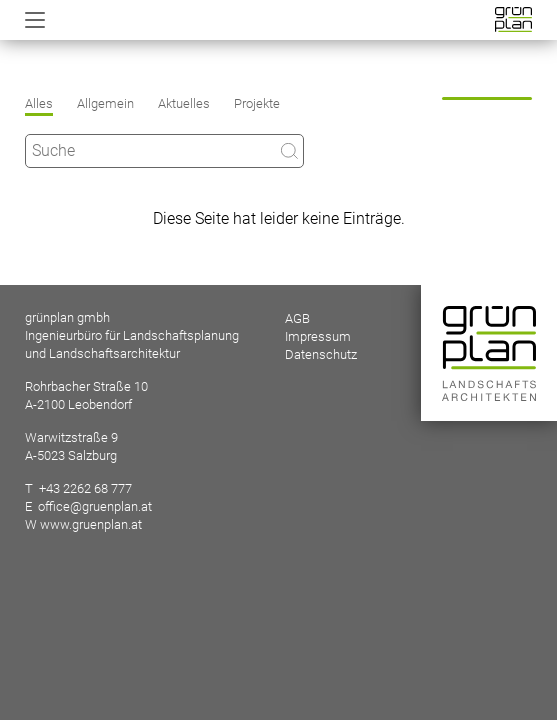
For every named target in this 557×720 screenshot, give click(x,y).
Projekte (257, 103)
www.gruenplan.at (91, 524)
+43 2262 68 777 (85, 488)
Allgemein (105, 103)
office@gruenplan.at (95, 506)
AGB (297, 318)
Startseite (513, 19)
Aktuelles (184, 103)
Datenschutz (321, 354)
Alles (39, 103)
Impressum (318, 336)
